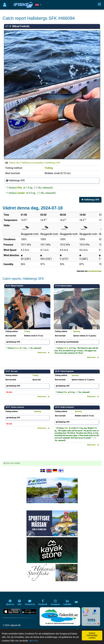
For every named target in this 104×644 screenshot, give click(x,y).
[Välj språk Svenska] (43, 471)
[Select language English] (49, 471)
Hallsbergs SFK (53, 163)
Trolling (49, 168)
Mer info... (34, 641)
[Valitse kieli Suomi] (61, 471)
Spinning (77, 331)
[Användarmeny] (5, 5)
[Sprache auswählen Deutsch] (55, 471)
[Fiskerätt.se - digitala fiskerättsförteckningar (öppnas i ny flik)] (60, 617)
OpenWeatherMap (95, 271)
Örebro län (14, 163)
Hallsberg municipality (32, 163)
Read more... (44, 353)
